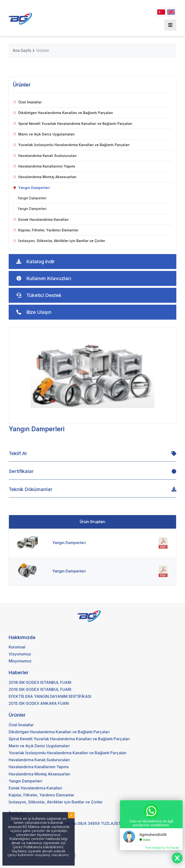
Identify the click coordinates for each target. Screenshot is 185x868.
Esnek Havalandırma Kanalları (41, 219)
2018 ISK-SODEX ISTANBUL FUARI (40, 682)
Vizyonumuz (20, 654)
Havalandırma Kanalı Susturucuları (45, 156)
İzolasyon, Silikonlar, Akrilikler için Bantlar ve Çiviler (59, 241)
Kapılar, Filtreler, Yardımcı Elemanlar (46, 230)
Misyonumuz (20, 661)
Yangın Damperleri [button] (32, 188)
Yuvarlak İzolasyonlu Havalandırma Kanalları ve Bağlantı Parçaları (72, 145)
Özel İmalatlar (28, 102)
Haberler (19, 673)
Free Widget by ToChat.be (162, 848)
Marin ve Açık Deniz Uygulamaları (44, 134)
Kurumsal (17, 647)
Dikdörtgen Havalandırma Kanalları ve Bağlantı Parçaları (63, 113)
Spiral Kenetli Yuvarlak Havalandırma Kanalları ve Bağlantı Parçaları (73, 124)
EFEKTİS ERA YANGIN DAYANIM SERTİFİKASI (50, 696)
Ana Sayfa (22, 50)
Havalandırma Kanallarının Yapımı (44, 166)
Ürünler (43, 50)
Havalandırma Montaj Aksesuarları (45, 177)
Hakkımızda (22, 637)
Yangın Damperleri (32, 198)
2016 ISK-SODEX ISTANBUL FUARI (40, 689)
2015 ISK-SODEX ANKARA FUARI (39, 703)
